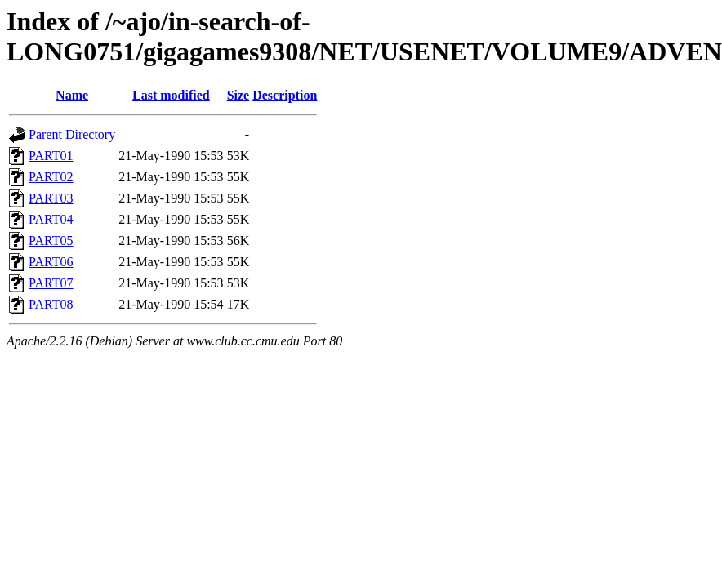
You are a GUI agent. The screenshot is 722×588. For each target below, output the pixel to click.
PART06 (51, 262)
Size (238, 95)
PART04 (51, 219)
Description (285, 95)
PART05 (51, 241)
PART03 (51, 198)
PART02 (51, 177)
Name (72, 95)
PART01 (51, 156)
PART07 (51, 283)
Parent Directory (72, 134)
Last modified (171, 95)
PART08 (51, 304)
